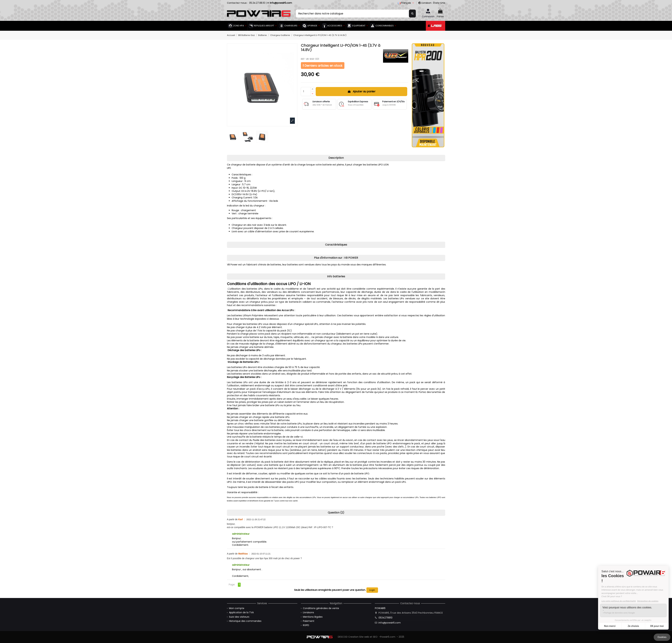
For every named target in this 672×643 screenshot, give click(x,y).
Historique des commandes (245, 621)
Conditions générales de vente (321, 608)
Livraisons (308, 613)
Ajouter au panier (362, 91)
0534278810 (385, 618)
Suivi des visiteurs (239, 617)
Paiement (309, 621)
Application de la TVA (241, 613)
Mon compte (237, 608)
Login (372, 590)
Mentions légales (313, 617)
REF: (303, 59)
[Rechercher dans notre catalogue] (412, 13)
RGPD (306, 625)
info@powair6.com (390, 623)
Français (406, 3)
